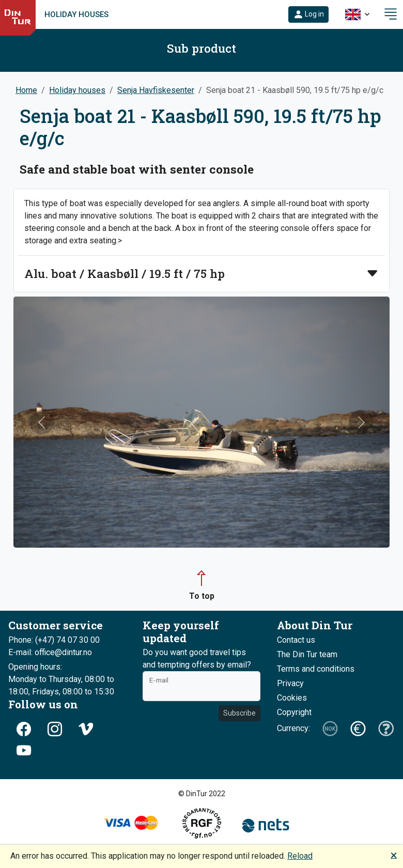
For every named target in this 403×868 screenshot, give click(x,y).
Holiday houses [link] (76, 14)
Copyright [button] (294, 712)
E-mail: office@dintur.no (50, 652)
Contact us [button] (296, 640)
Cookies (292, 698)
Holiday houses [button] (77, 90)
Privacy (290, 683)
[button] (308, 14)
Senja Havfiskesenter (156, 90)
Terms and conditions (316, 669)
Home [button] (26, 90)
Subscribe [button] (239, 713)
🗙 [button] (394, 855)
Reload (300, 856)
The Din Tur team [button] (307, 654)
